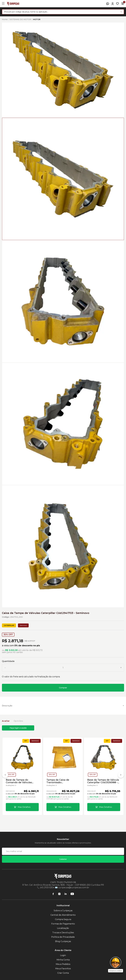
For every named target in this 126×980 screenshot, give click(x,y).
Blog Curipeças (63, 941)
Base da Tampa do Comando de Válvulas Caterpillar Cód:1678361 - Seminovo (21, 781)
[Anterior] (5, 775)
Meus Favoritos (63, 969)
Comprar (63, 688)
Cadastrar (63, 859)
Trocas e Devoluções (63, 933)
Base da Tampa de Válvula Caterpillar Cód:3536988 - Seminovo (103, 781)
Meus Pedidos (63, 964)
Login (63, 955)
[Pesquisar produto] (121, 12)
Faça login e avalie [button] (18, 728)
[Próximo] (121, 775)
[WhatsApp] (108, 4)
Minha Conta (63, 960)
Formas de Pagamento (63, 924)
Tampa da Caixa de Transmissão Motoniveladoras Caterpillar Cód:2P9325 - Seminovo (61, 781)
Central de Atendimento (63, 915)
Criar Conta (63, 973)
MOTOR (37, 19)
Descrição (7, 706)
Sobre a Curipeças (63, 911)
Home (5, 19)
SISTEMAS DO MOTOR (20, 19)
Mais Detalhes (24, 807)
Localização (63, 928)
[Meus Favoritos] (117, 4)
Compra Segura (63, 919)
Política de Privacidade (63, 937)
